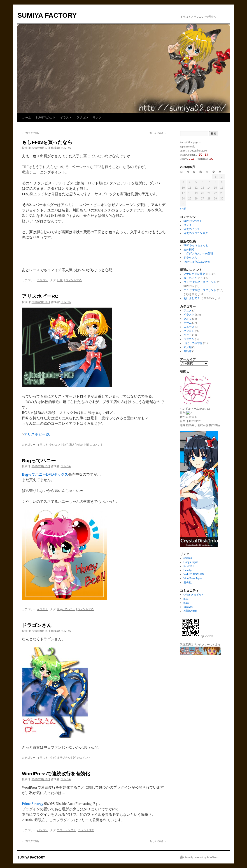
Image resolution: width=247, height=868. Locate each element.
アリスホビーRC (40, 296)
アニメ (188, 311)
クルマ (188, 319)
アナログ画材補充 (194, 274)
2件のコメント (82, 758)
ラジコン (82, 117)
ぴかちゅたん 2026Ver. (197, 262)
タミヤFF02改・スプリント (200, 282)
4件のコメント (94, 445)
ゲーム (188, 323)
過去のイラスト (193, 229)
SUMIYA (66, 148)
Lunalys (188, 570)
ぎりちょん (190, 278)
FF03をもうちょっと (196, 245)
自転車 (188, 351)
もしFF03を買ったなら (47, 142)
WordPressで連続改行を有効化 (56, 774)
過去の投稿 (30, 133)
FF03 (60, 280)
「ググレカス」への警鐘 (198, 254)
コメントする (74, 280)
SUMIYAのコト (46, 117)
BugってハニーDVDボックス (45, 474)
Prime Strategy (33, 804)
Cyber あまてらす (194, 594)
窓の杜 (188, 582)
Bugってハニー (39, 461)
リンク (97, 117)
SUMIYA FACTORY (47, 15)
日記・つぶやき (193, 343)
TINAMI (188, 607)
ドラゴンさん (37, 625)
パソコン (42, 830)
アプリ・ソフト (66, 830)
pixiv (186, 602)
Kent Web (189, 566)
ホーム (27, 117)
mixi (186, 598)
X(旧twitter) (190, 611)
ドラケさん (190, 258)
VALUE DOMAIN (194, 574)
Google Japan (191, 562)
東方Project (76, 445)
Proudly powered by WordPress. (202, 857)
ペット (188, 335)
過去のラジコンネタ (196, 233)
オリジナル (64, 758)
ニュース (189, 327)
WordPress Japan (193, 578)
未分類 (188, 347)
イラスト (66, 117)
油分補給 (189, 249)
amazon (188, 558)
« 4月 (183, 209)
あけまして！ (192, 298)
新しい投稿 (158, 133)
